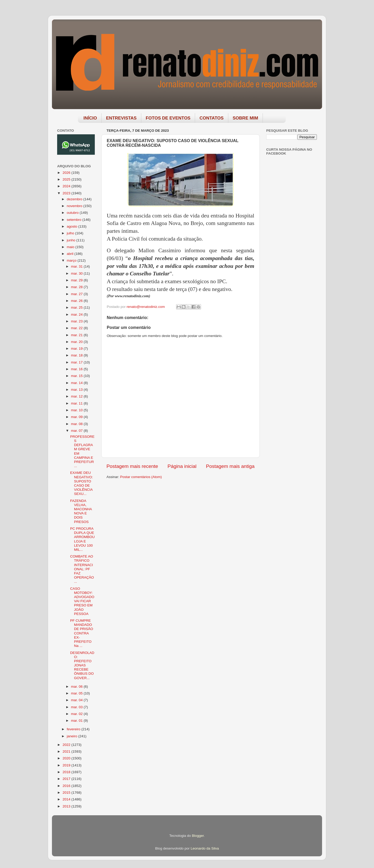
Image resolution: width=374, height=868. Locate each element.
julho (71, 233)
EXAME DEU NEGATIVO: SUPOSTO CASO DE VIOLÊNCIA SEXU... (82, 483)
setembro (75, 220)
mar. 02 (77, 714)
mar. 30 (77, 273)
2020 (67, 758)
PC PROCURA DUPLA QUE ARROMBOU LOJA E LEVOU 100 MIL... (82, 539)
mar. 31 (77, 266)
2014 (67, 799)
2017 (67, 779)
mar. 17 (77, 362)
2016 (67, 786)
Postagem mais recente (132, 466)
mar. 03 (77, 707)
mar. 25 (77, 307)
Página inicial (182, 466)
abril (71, 254)
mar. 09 (77, 417)
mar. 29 (77, 280)
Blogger (198, 836)
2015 (67, 793)
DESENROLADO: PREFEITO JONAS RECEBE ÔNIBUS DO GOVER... (82, 665)
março (72, 260)
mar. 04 (77, 700)
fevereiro (74, 729)
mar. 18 (77, 355)
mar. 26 (77, 301)
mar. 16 (77, 369)
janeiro (72, 736)
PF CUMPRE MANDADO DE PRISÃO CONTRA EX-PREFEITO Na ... (82, 633)
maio (71, 247)
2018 (67, 772)
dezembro (75, 199)
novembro (75, 206)
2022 (67, 745)
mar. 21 (77, 335)
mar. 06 (77, 687)
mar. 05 (77, 693)
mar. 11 (77, 403)
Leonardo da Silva (205, 848)
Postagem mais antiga (230, 466)
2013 (67, 806)
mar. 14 (77, 383)
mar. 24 (77, 314)
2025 (67, 179)
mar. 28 (77, 287)
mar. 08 (77, 424)
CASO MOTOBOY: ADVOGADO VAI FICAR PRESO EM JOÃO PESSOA (82, 601)
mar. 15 (77, 376)
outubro (73, 213)
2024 (67, 186)
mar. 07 (77, 431)
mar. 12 (77, 396)
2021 (67, 751)
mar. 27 (77, 294)
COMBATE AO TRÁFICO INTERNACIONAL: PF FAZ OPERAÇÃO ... (82, 569)
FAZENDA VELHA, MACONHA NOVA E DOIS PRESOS (81, 511)
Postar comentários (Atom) (141, 477)
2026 (67, 173)
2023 (67, 193)
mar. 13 (77, 390)
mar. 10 (77, 410)
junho (72, 240)
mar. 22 (77, 328)
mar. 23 (77, 321)
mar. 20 (77, 342)
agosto (72, 226)
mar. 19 (77, 349)
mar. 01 (77, 721)
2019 (67, 765)
